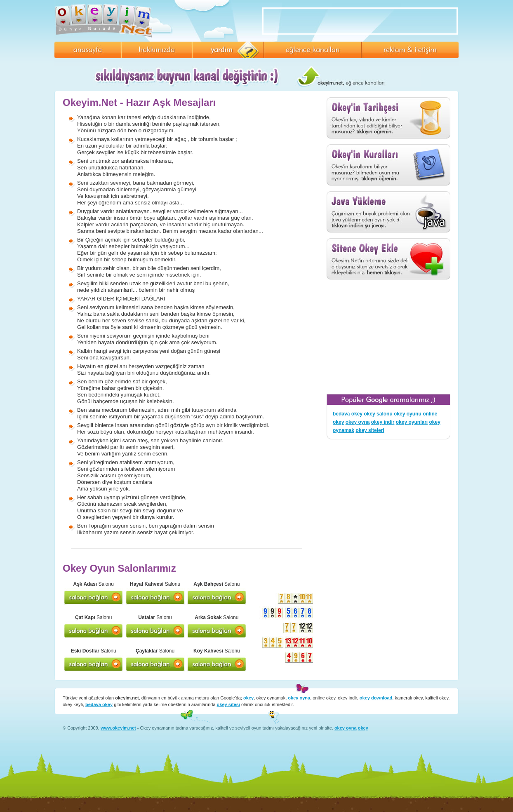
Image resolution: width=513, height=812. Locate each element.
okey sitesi (228, 704)
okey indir (383, 422)
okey (248, 698)
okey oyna (358, 422)
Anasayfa (88, 50)
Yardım (228, 50)
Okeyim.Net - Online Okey (106, 21)
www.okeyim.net (118, 728)
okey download (376, 698)
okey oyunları (412, 422)
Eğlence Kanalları (313, 50)
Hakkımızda (157, 50)
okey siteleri (370, 430)
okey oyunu (408, 414)
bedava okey (348, 414)
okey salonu (378, 414)
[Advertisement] (388, 337)
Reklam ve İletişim (410, 50)
